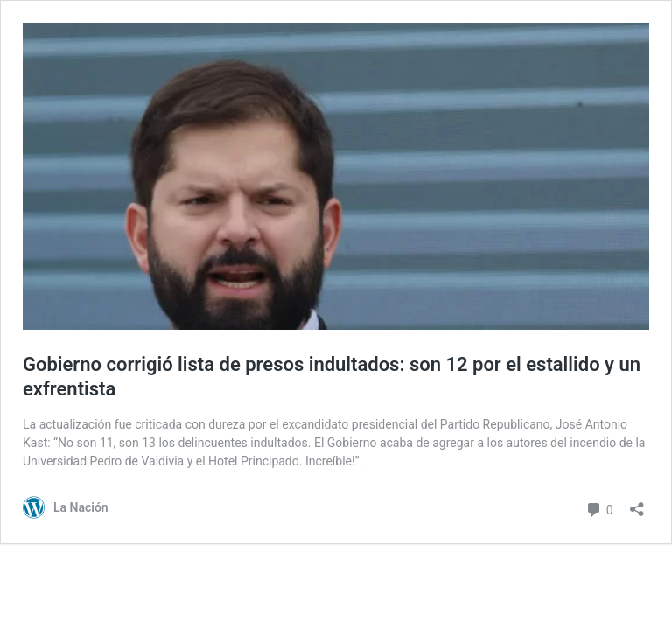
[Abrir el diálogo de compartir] (637, 504)
